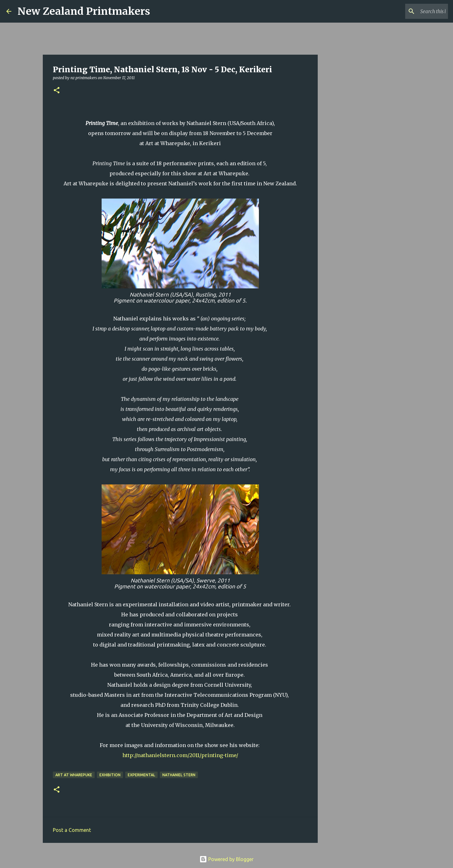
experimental (141, 775)
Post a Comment (72, 830)
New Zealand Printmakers (84, 11)
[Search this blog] (415, 11)
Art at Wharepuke (74, 775)
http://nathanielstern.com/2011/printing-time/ (180, 755)
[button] (57, 91)
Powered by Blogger (226, 859)
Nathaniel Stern (179, 775)
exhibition (110, 775)
